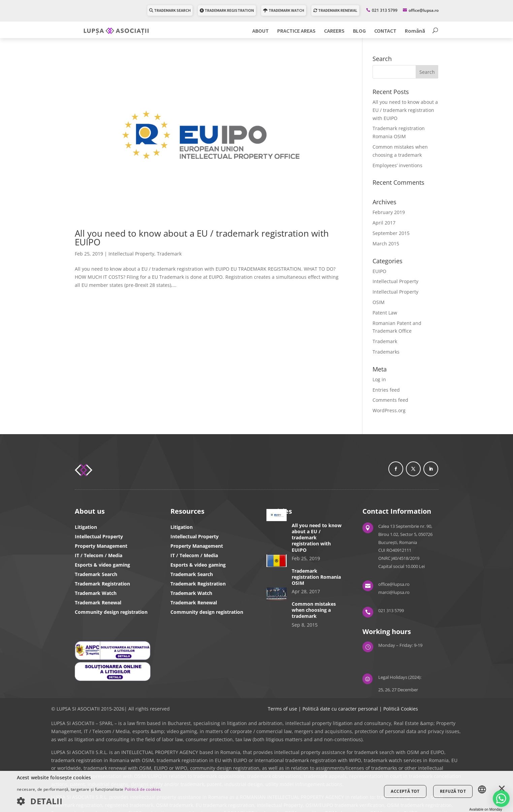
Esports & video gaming (102, 565)
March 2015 (386, 244)
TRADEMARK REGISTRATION (227, 10)
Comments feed (390, 400)
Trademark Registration (102, 584)
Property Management (101, 546)
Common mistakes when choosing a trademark (314, 610)
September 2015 (391, 233)
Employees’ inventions (397, 165)
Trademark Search (96, 574)
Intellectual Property (131, 254)
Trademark (169, 254)
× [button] (502, 789)
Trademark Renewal (98, 603)
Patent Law (385, 313)
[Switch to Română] (415, 33)
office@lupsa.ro (394, 584)
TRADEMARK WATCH (284, 10)
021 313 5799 (385, 10)
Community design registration (111, 612)
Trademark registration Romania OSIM (316, 577)
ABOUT (261, 31)
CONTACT (385, 31)
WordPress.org (389, 410)
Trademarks (386, 352)
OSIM (379, 302)
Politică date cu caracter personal (340, 709)
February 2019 (389, 212)
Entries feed (386, 390)
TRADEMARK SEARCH (170, 10)
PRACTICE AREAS (296, 31)
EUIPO (379, 271)
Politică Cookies (401, 709)
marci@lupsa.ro (394, 592)
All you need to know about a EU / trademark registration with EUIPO (202, 238)
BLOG (359, 31)
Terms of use (282, 709)
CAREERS (334, 31)
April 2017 (384, 223)
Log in (379, 379)
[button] (89, 802)
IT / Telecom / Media (99, 555)
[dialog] (256, 791)
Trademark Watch (96, 593)
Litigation (86, 527)
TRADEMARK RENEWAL (335, 10)
